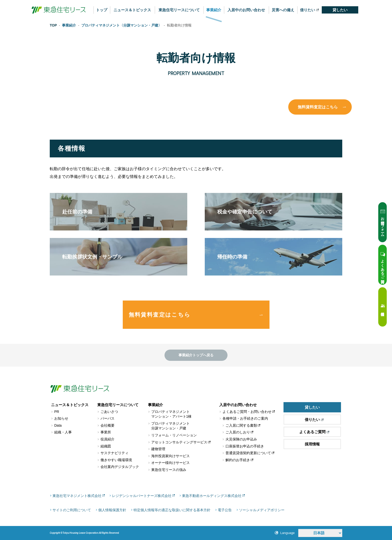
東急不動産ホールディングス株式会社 (212, 496)
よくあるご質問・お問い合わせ (247, 412)
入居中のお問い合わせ (246, 10)
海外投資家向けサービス (170, 456)
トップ (102, 10)
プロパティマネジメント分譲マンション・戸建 (170, 426)
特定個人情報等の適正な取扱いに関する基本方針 (172, 510)
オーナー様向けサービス (170, 463)
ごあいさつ (109, 412)
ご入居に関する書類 (241, 425)
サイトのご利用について (72, 510)
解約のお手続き (238, 460)
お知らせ (61, 418)
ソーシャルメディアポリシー (262, 510)
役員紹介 (107, 439)
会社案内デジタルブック (120, 467)
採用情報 (312, 444)
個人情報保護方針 (112, 510)
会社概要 (107, 425)
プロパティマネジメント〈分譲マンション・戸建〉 (121, 25)
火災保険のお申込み (241, 439)
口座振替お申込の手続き (245, 446)
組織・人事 (63, 432)
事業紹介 (214, 10)
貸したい (340, 10)
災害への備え (283, 10)
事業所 (106, 432)
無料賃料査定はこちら (318, 107)
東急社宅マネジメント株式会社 (77, 496)
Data (58, 425)
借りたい (309, 10)
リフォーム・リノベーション (174, 435)
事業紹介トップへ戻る (196, 355)
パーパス (107, 418)
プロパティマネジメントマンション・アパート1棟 (171, 414)
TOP (53, 25)
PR (57, 412)
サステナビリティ (114, 453)
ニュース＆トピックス (132, 10)
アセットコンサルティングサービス (179, 442)
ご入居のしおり (238, 432)
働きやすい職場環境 (116, 460)
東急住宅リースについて (179, 10)
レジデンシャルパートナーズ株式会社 (142, 496)
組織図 (106, 446)
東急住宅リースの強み (169, 470)
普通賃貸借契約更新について (248, 453)
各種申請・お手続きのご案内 (245, 418)
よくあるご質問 (314, 432)
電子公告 (225, 510)
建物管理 (158, 449)
